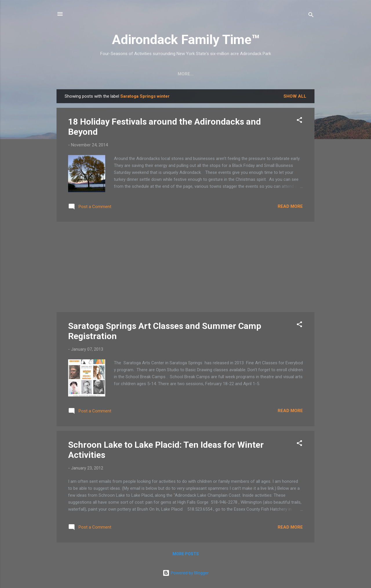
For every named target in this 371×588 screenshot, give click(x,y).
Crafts (100, 74)
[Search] (311, 16)
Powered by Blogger (186, 573)
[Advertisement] (185, 267)
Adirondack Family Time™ (186, 40)
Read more (290, 206)
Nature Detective (176, 74)
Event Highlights (282, 74)
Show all (295, 96)
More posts (186, 554)
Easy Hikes (132, 74)
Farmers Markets (229, 74)
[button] (299, 121)
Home (74, 74)
